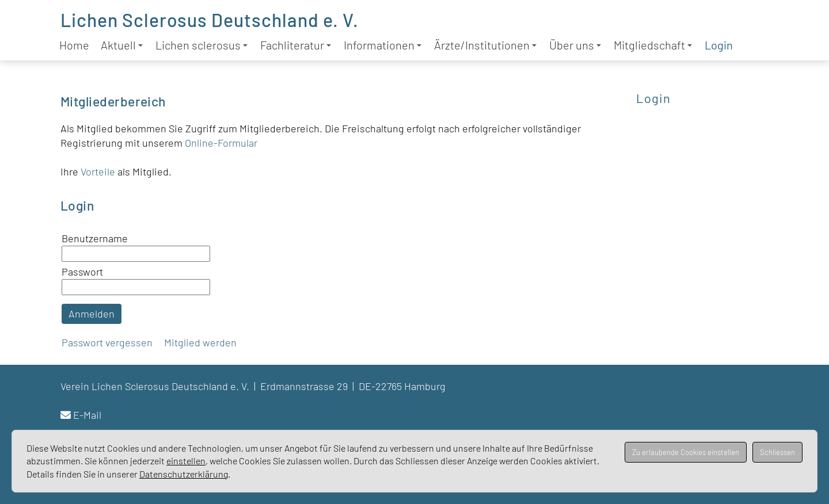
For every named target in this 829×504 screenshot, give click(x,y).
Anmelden (92, 314)
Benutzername (95, 238)
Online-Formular (221, 143)
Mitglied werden (200, 342)
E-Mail (87, 415)
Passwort (82, 272)
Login (719, 45)
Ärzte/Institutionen (485, 45)
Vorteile (99, 171)
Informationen (383, 45)
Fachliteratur (296, 45)
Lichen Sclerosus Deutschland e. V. (210, 20)
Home (74, 45)
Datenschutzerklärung (184, 474)
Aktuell (122, 45)
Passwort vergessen (107, 342)
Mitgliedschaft (653, 45)
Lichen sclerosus (201, 45)
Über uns (575, 45)
